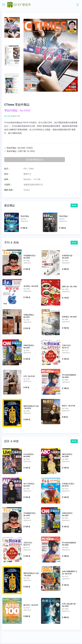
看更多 (74, 205)
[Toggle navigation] (78, 5)
